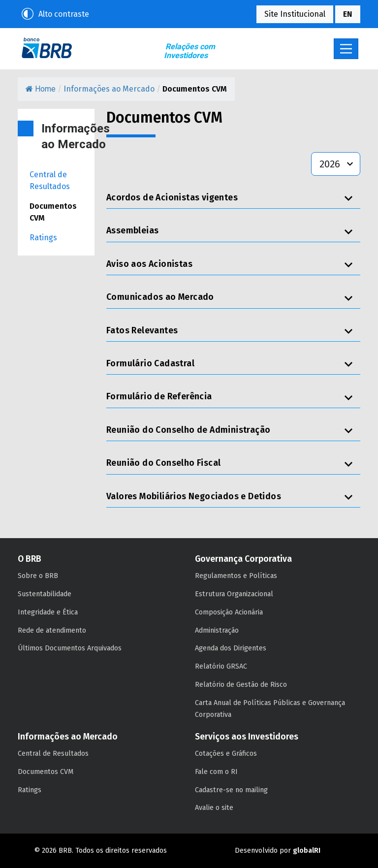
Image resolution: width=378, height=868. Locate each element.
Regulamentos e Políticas (236, 576)
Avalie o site (214, 808)
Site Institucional (295, 14)
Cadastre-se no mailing (231, 790)
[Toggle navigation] (346, 49)
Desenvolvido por (278, 851)
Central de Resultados (50, 180)
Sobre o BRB (38, 576)
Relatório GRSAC (221, 666)
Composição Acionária (229, 612)
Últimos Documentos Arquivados (70, 648)
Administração (217, 630)
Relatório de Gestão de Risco (241, 685)
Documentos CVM (53, 212)
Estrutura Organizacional (234, 594)
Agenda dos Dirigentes (231, 648)
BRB (47, 48)
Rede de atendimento (52, 630)
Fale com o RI (216, 772)
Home (41, 89)
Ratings (43, 238)
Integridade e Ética (48, 612)
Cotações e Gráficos (226, 754)
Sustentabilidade (45, 594)
